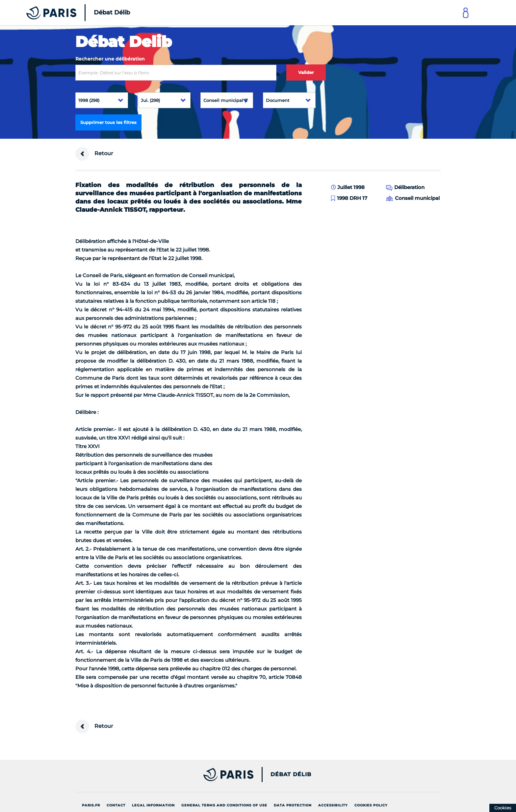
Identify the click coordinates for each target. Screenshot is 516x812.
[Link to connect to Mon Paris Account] (466, 13)
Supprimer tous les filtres (108, 122)
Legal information (153, 805)
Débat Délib (291, 775)
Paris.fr (91, 805)
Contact (116, 805)
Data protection (293, 805)
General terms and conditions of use (224, 805)
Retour (94, 154)
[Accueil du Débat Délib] (69, 13)
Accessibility (333, 805)
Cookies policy (371, 805)
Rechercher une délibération (110, 59)
